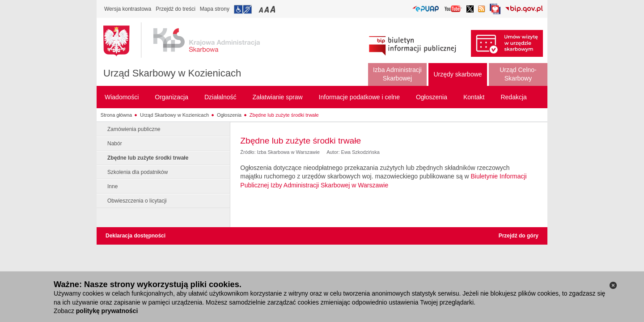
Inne (112, 186)
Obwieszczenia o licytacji (137, 201)
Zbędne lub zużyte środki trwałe (284, 115)
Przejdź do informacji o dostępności (243, 9)
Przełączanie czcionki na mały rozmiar (262, 9)
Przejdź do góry (519, 236)
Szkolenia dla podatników (138, 172)
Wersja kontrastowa (128, 9)
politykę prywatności (107, 311)
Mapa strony (215, 9)
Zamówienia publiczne (134, 129)
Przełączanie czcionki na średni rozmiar (267, 9)
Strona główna (116, 115)
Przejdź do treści (176, 9)
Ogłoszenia (229, 115)
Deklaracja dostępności (136, 236)
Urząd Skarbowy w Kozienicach (172, 73)
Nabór (115, 144)
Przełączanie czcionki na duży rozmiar (273, 9)
